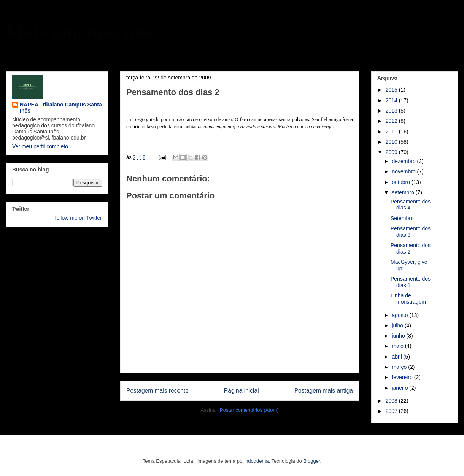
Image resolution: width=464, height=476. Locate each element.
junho (399, 336)
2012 (392, 121)
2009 (392, 152)
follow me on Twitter (79, 218)
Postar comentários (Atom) (249, 410)
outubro (401, 182)
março (400, 367)
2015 (392, 90)
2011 (392, 132)
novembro (404, 171)
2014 (392, 100)
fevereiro (403, 377)
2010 (392, 142)
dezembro (404, 161)
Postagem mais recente (157, 391)
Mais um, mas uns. (82, 31)
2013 (392, 111)
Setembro (402, 218)
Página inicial (242, 391)
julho (398, 325)
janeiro (400, 388)
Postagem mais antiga (324, 391)
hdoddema (257, 461)
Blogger (311, 461)
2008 (392, 401)
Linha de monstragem (408, 299)
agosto (400, 315)
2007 (392, 411)
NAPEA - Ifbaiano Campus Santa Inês (61, 108)
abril (397, 357)
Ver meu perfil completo (40, 146)
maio (398, 346)
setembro (404, 192)
